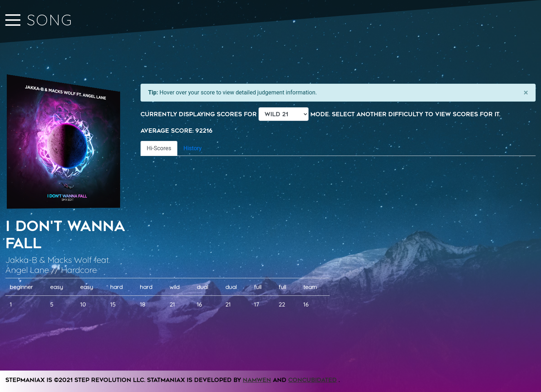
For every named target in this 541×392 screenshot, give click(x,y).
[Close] (526, 93)
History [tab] (193, 148)
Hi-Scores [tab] (159, 148)
